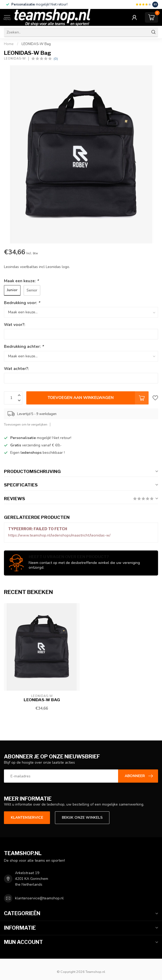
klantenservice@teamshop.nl (39, 898)
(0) (56, 59)
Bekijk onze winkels (82, 818)
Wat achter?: (16, 369)
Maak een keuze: (21, 281)
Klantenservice (27, 818)
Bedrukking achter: (24, 346)
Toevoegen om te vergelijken (26, 424)
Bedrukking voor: (22, 303)
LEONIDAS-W (15, 59)
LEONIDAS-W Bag (36, 44)
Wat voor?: (15, 325)
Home (9, 44)
